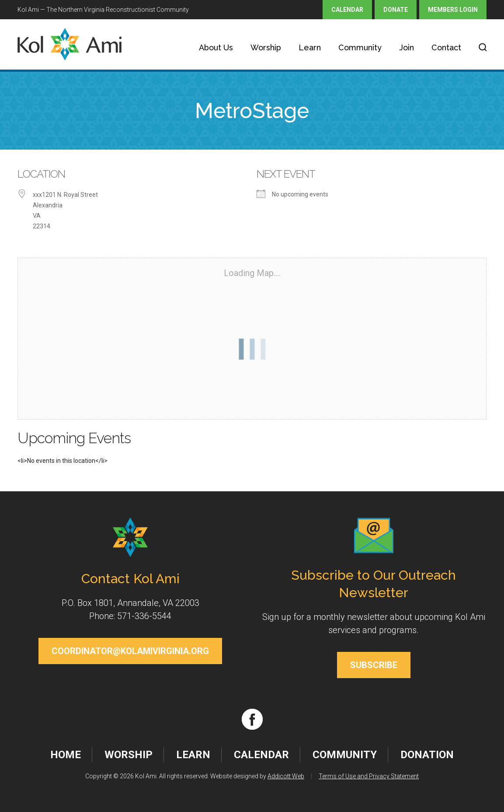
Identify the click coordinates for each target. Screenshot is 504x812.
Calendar (347, 10)
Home (66, 755)
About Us (216, 47)
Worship (266, 47)
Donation (427, 755)
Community (360, 47)
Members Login (453, 10)
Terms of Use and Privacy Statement (369, 776)
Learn (310, 47)
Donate (396, 10)
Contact (446, 47)
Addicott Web (286, 776)
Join (407, 47)
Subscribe (374, 665)
